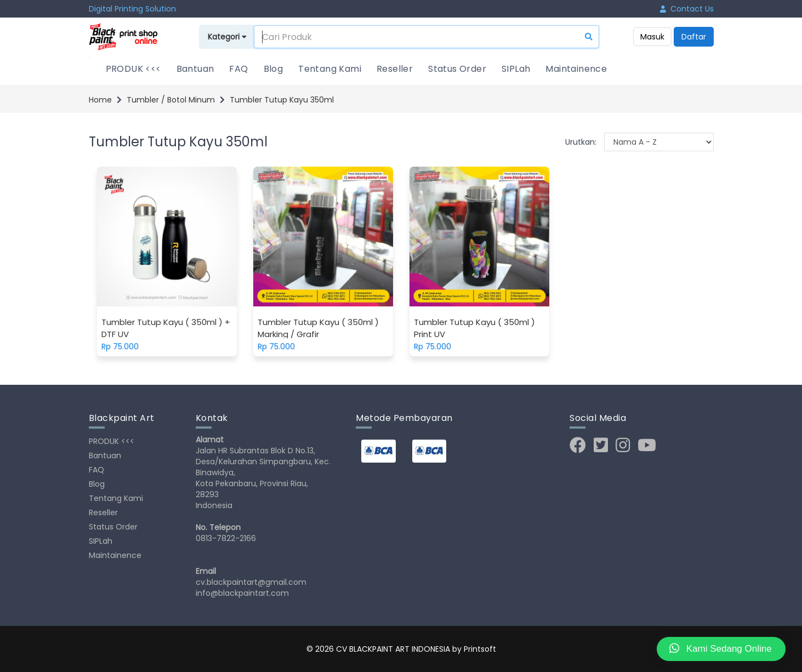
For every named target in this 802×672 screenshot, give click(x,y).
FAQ (238, 69)
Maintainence (576, 69)
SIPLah (516, 69)
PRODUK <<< (133, 69)
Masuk (652, 37)
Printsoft (480, 649)
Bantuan (195, 69)
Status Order (457, 69)
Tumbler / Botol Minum (171, 100)
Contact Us (687, 9)
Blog (274, 69)
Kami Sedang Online (721, 648)
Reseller (395, 69)
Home (100, 100)
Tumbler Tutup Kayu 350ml (282, 100)
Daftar (694, 37)
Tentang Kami (330, 69)
